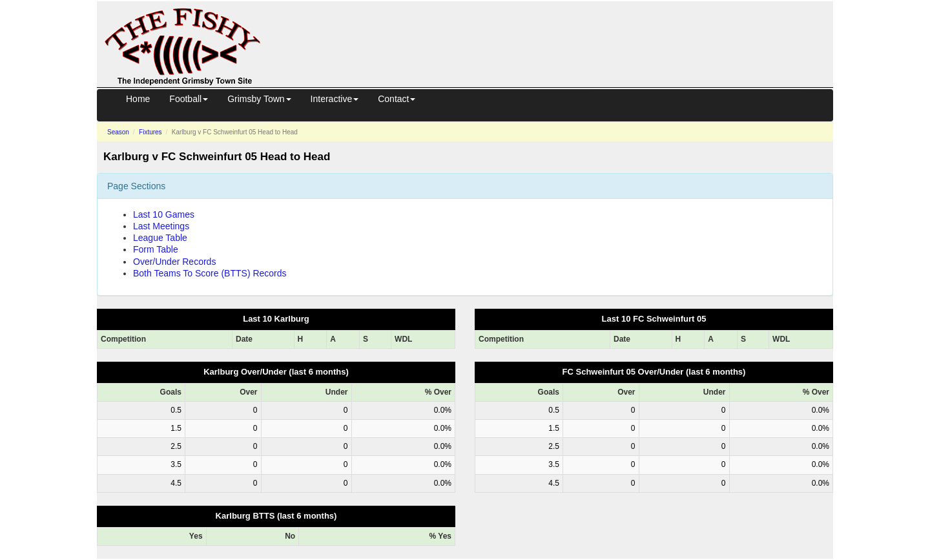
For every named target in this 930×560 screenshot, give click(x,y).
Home (138, 99)
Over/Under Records (174, 262)
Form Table (156, 249)
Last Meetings (161, 226)
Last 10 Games (164, 214)
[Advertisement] (559, 31)
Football (189, 99)
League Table (160, 238)
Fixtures (150, 132)
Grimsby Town (259, 99)
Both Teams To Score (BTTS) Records (210, 273)
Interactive (335, 99)
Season (118, 132)
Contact (397, 99)
